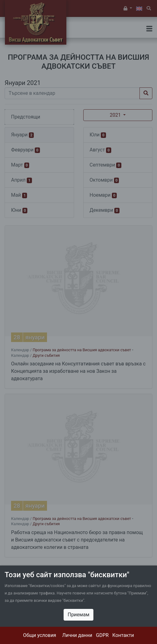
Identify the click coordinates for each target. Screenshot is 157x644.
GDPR (102, 635)
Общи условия (40, 635)
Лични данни (77, 635)
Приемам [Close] (78, 615)
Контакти (123, 635)
